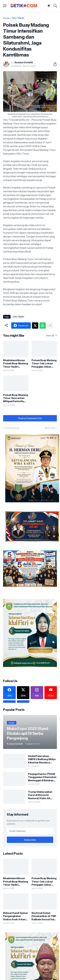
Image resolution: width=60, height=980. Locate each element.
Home (6, 18)
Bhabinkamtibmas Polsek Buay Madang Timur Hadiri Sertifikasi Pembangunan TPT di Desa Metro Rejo (16, 363)
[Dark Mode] (49, 6)
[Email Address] (30, 831)
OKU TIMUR (18, 18)
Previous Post (12, 428)
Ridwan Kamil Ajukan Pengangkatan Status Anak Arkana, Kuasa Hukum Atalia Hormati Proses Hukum (15, 916)
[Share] (54, 64)
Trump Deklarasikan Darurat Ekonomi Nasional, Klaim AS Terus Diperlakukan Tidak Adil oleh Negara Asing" (42, 795)
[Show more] (50, 326)
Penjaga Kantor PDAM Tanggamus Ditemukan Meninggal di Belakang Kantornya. (42, 777)
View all (50, 336)
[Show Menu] (5, 6)
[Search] (55, 6)
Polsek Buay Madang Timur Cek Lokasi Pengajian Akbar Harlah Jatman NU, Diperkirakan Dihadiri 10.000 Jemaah (44, 363)
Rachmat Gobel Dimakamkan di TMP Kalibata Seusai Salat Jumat (44, 916)
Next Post (50, 428)
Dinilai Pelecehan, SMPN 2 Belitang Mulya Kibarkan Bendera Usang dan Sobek (42, 759)
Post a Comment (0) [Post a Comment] (30, 418)
